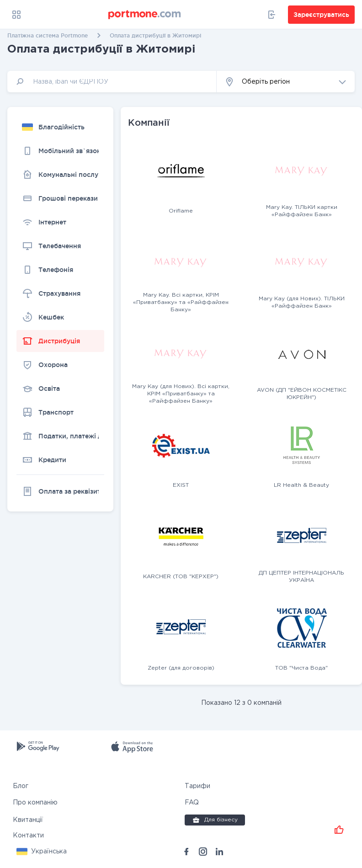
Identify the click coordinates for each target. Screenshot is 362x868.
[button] (286, 82)
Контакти (28, 836)
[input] (112, 82)
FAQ (192, 803)
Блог (21, 786)
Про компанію (35, 803)
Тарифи (197, 786)
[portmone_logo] (145, 15)
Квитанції (28, 820)
